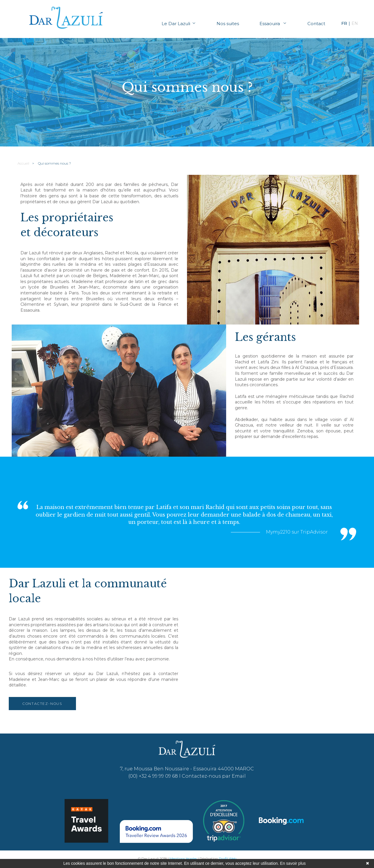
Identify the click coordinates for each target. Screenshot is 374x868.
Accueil (23, 163)
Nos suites (228, 24)
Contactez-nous (42, 704)
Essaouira (273, 24)
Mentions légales (183, 858)
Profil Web (228, 858)
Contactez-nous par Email (214, 776)
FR (344, 23)
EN (355, 23)
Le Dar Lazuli (179, 24)
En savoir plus (293, 863)
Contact (316, 24)
